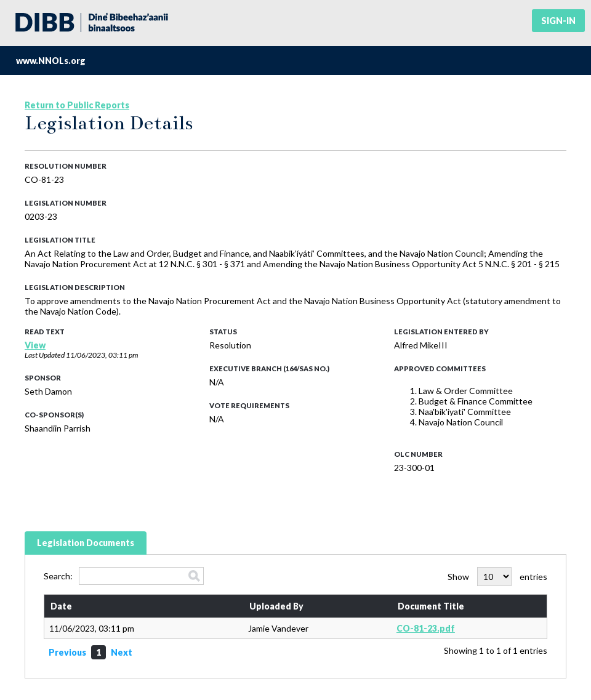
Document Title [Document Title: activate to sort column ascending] (431, 606)
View (35, 345)
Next (122, 652)
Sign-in (558, 21)
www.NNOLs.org (51, 61)
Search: (124, 576)
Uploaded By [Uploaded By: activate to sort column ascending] (276, 606)
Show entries (497, 577)
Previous (67, 652)
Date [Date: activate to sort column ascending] (61, 606)
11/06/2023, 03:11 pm (102, 355)
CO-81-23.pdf (426, 628)
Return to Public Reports (77, 105)
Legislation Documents (86, 543)
